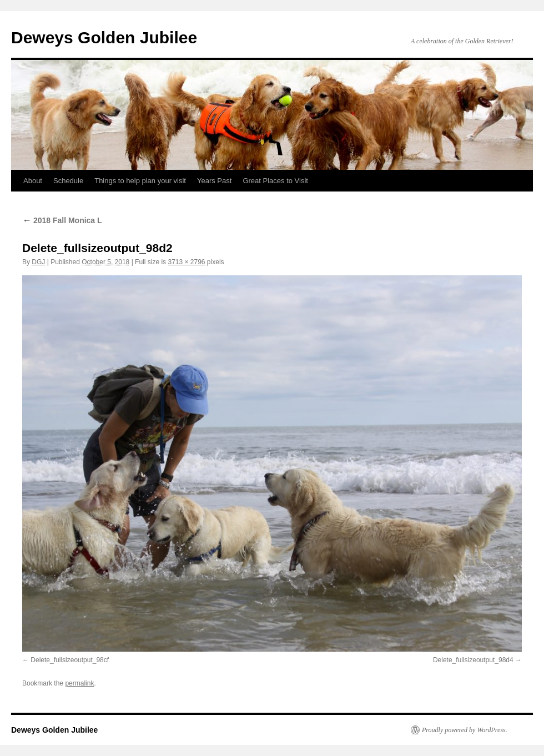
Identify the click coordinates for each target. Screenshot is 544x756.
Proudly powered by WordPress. (465, 730)
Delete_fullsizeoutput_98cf (70, 660)
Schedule (68, 181)
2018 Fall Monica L (62, 220)
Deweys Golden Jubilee (104, 37)
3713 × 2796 (186, 262)
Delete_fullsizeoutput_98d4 (473, 660)
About (33, 181)
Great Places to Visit (275, 181)
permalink (79, 683)
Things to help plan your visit (140, 181)
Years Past (214, 181)
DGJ (38, 262)
